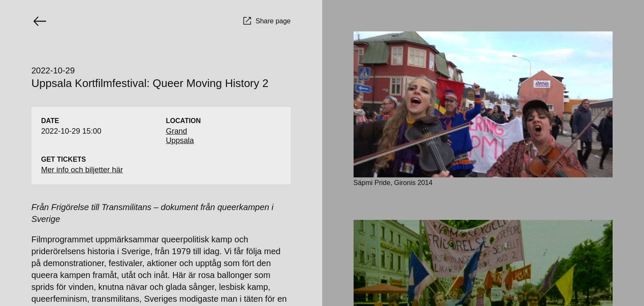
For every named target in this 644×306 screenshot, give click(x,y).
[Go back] (40, 21)
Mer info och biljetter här (82, 170)
